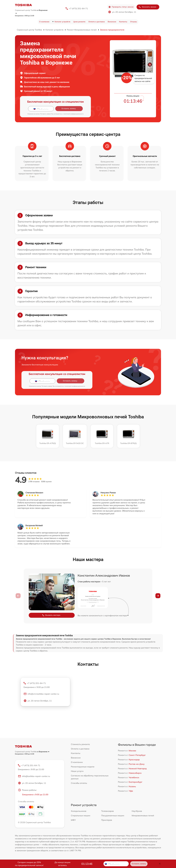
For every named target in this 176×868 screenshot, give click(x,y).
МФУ (73, 820)
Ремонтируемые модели (83, 767)
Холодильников (79, 811)
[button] (158, 596)
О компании (44, 22)
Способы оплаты (79, 783)
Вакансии (112, 22)
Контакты (123, 22)
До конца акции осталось (62, 864)
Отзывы (134, 22)
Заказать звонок (147, 7)
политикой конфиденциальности (73, 114)
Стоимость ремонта (80, 744)
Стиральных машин (81, 816)
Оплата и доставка (97, 22)
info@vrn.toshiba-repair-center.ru (41, 694)
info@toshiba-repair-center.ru (34, 776)
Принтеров (107, 820)
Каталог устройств (62, 22)
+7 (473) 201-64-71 (78, 8)
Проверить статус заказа (121, 7)
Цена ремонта (79, 22)
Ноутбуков (137, 811)
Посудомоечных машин (113, 816)
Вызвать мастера (51, 615)
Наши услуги (77, 771)
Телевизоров (107, 811)
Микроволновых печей (143, 816)
